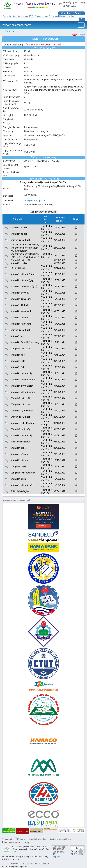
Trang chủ (10, 31)
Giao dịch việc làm (37, 839)
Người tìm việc (9, 16)
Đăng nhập (66, 13)
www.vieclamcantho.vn (17, 25)
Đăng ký (79, 13)
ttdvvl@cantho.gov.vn (34, 201)
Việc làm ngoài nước (39, 16)
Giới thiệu (20, 839)
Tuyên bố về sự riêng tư (61, 839)
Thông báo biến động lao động (62, 16)
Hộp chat (57, 857)
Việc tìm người (23, 16)
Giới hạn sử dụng (12, 842)
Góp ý (26, 842)
